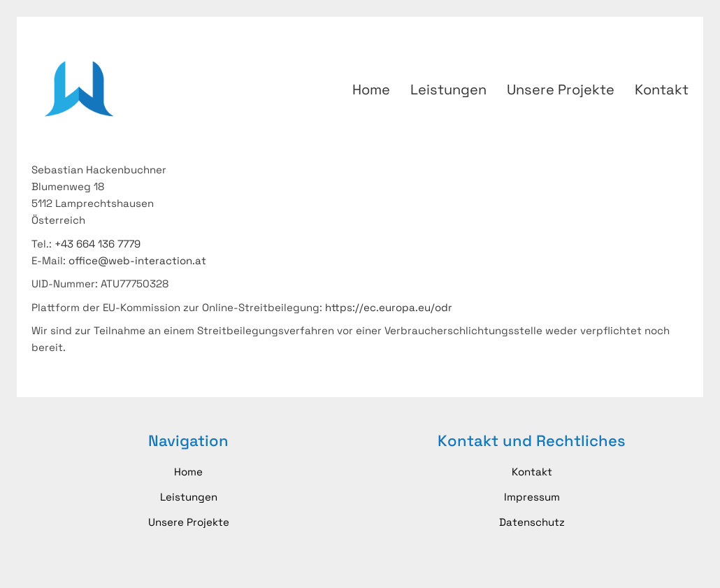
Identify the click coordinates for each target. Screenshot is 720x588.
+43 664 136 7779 (98, 244)
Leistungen (189, 497)
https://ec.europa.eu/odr (389, 307)
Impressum (532, 497)
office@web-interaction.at (137, 260)
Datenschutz (532, 522)
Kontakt (532, 472)
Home (188, 472)
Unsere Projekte (189, 522)
